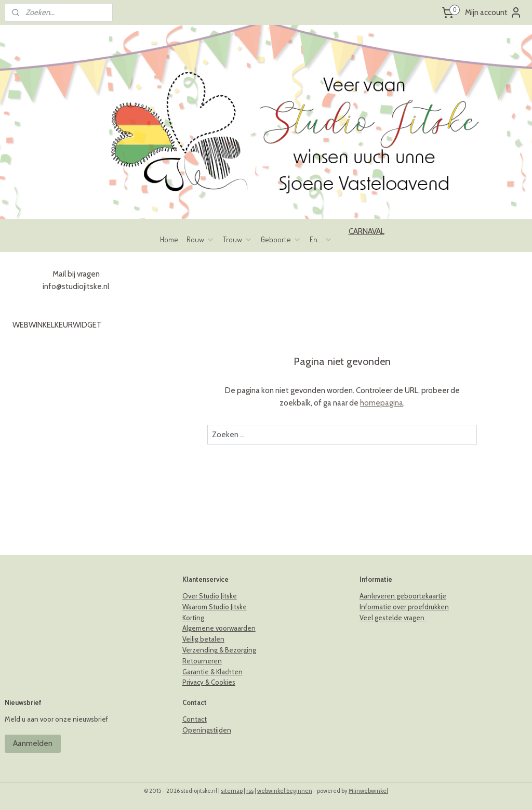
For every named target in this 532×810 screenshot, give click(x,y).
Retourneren (202, 661)
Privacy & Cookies (209, 682)
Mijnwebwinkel (368, 791)
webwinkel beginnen (285, 791)
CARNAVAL (367, 231)
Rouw (201, 239)
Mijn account (494, 12)
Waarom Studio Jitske (215, 607)
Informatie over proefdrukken (404, 607)
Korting (193, 618)
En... (321, 239)
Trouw (238, 239)
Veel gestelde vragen (393, 618)
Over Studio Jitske (210, 596)
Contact (195, 719)
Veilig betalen (203, 639)
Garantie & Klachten (212, 672)
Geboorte (281, 239)
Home (169, 239)
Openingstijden (207, 730)
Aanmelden (33, 743)
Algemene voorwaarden (219, 628)
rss (250, 791)
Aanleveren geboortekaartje (403, 596)
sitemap (232, 791)
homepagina (382, 403)
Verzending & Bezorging (219, 650)
